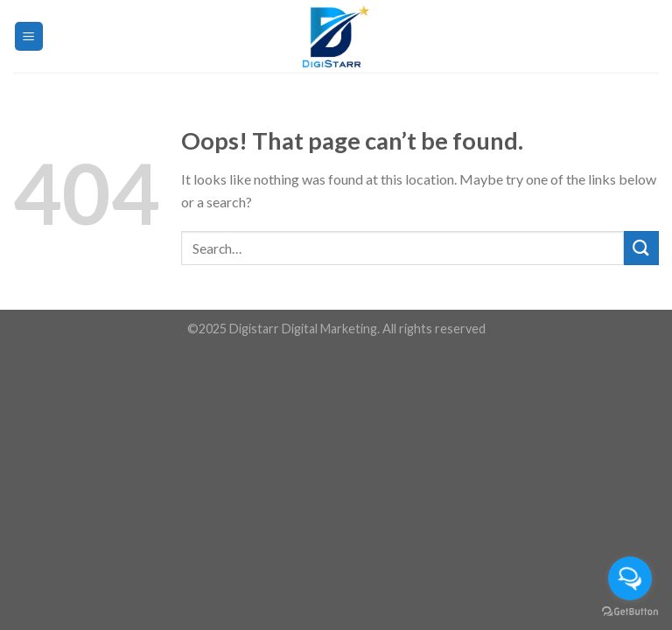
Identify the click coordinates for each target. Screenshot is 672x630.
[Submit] (641, 248)
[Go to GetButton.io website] (630, 612)
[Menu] (29, 36)
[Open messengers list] (630, 578)
